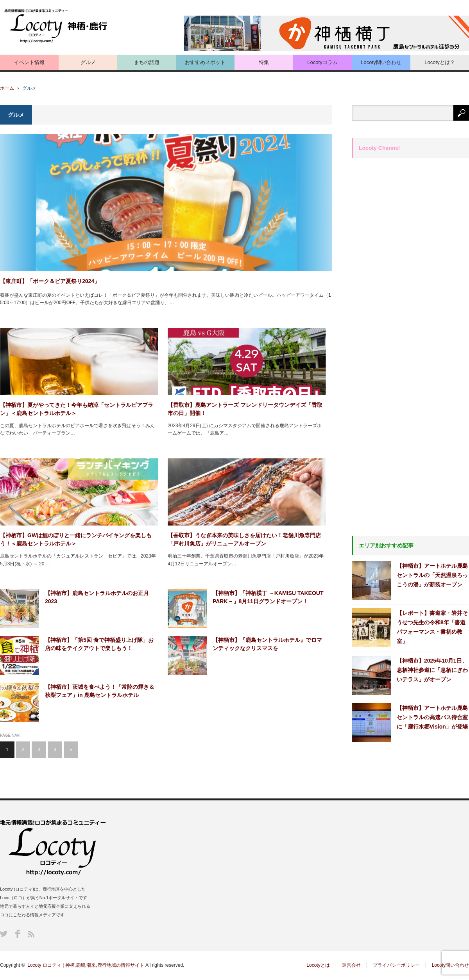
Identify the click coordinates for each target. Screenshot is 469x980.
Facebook (18, 934)
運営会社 (351, 965)
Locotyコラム (322, 62)
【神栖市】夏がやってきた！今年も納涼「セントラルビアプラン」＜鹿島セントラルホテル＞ (77, 409)
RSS (31, 934)
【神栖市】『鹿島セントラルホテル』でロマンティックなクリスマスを (267, 644)
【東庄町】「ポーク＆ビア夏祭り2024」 (50, 281)
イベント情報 (29, 62)
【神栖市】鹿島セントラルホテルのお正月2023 (97, 597)
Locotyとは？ (439, 62)
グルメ (88, 62)
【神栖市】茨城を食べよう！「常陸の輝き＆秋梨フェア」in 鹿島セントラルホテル (100, 691)
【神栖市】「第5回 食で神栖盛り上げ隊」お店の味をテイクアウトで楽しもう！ (99, 644)
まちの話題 (147, 62)
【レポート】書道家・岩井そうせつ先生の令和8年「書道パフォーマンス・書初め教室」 (432, 627)
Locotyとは (318, 965)
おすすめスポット (205, 62)
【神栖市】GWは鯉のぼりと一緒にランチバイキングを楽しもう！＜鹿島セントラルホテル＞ (76, 539)
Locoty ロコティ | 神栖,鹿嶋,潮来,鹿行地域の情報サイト (86, 965)
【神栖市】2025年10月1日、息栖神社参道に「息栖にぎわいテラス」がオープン (432, 670)
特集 (264, 62)
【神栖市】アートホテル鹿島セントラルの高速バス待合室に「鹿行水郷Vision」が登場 (432, 717)
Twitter (4, 934)
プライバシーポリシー (396, 965)
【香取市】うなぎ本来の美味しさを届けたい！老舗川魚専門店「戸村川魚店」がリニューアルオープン (244, 539)
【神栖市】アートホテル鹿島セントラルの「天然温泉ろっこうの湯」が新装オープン (432, 575)
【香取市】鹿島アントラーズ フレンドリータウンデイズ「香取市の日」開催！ (245, 409)
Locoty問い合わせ (381, 62)
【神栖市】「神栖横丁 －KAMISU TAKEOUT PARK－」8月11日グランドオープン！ (268, 597)
